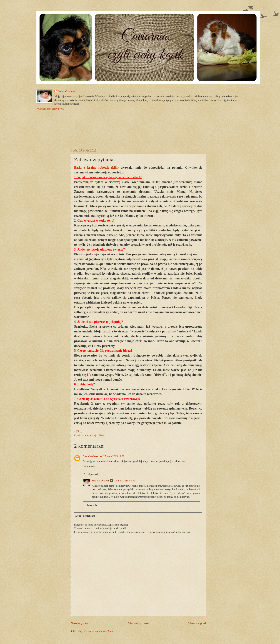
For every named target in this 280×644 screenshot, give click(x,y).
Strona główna (139, 623)
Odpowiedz (89, 466)
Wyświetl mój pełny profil (50, 109)
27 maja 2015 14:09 (114, 456)
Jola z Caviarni (67, 91)
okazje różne (97, 435)
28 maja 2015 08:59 (125, 481)
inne (87, 435)
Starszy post (197, 623)
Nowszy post (80, 623)
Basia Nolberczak (92, 456)
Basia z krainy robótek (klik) (96, 168)
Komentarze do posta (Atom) (99, 631)
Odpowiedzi (93, 474)
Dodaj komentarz (85, 516)
